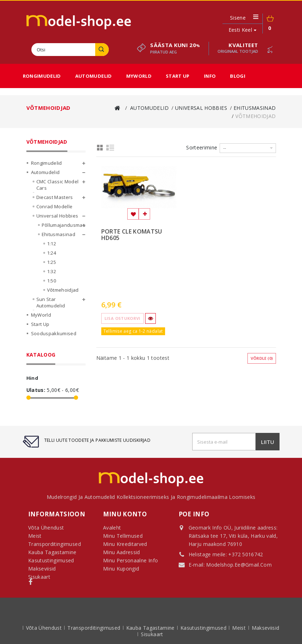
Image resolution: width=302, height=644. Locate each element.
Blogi (238, 76)
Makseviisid (266, 628)
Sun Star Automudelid (51, 302)
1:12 (52, 244)
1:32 (52, 271)
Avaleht (112, 528)
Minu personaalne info (130, 560)
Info (210, 76)
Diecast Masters (55, 197)
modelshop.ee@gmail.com (239, 565)
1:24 (52, 253)
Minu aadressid (122, 552)
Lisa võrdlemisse (144, 214)
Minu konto (125, 514)
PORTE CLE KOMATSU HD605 (132, 235)
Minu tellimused (123, 536)
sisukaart (152, 634)
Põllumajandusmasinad (64, 225)
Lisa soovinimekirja (133, 214)
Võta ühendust (45, 628)
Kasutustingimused (204, 628)
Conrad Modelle (55, 206)
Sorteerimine (202, 147)
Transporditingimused (94, 628)
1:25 (52, 262)
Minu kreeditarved (125, 544)
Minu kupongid (121, 569)
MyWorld (139, 76)
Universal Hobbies (57, 216)
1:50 (52, 281)
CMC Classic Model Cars (58, 185)
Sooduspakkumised (54, 333)
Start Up (178, 76)
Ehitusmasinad (59, 234)
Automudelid (94, 76)
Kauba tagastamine (151, 628)
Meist (240, 628)
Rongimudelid (42, 76)
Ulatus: (36, 390)
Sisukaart (39, 577)
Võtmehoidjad (63, 290)
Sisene (238, 18)
